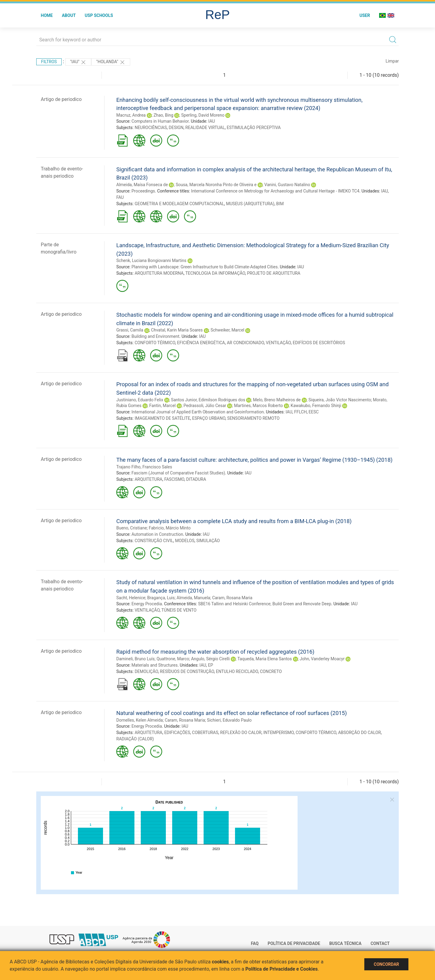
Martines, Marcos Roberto (258, 406)
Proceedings (143, 191)
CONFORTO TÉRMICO (155, 343)
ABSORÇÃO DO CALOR (359, 733)
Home (47, 15)
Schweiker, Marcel (227, 330)
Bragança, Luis (161, 598)
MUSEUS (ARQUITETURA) (250, 204)
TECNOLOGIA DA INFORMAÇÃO (215, 273)
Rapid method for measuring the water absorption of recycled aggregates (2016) (215, 652)
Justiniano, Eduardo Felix (140, 400)
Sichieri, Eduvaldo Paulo (229, 720)
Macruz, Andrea (131, 115)
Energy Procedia (147, 604)
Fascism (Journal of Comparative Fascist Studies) (178, 473)
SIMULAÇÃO (208, 541)
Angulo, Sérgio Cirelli (210, 659)
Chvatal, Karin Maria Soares (177, 330)
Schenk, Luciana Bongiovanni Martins (151, 260)
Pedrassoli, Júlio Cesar (205, 406)
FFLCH (301, 412)
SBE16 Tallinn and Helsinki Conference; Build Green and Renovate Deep (265, 604)
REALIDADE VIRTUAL (205, 128)
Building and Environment (155, 336)
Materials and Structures (155, 665)
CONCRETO (271, 671)
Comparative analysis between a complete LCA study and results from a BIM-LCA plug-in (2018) (234, 521)
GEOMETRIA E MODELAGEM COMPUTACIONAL (179, 204)
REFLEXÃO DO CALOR (241, 733)
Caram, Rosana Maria (232, 598)
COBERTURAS (205, 733)
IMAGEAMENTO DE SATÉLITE (163, 418)
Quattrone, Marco (173, 659)
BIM (280, 204)
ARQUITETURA (149, 479)
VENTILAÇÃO (278, 343)
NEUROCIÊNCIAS (151, 128)
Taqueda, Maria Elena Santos (265, 659)
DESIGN (176, 128)
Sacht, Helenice (131, 598)
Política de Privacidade (294, 943)
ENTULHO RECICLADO (237, 671)
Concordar (386, 964)
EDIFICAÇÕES (177, 733)
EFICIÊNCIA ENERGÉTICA (201, 343)
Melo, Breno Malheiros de (277, 400)
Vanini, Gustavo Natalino (287, 185)
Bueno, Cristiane (132, 528)
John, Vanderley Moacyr (322, 659)
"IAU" (78, 62)
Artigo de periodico (61, 99)
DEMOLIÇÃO (146, 671)
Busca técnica (345, 943)
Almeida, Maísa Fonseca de (142, 185)
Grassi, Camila (130, 330)
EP (210, 665)
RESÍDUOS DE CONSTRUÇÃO (187, 671)
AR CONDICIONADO (245, 343)
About (69, 15)
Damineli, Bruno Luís (135, 659)
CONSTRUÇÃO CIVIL (154, 541)
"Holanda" (111, 62)
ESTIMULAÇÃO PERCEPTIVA (254, 128)
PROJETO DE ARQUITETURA (274, 273)
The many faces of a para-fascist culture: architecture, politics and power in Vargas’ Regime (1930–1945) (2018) (254, 460)
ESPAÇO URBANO (209, 418)
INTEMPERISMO (279, 733)
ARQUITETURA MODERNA (159, 273)
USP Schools (99, 15)
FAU (120, 197)
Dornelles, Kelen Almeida (140, 720)
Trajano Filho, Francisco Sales (144, 467)
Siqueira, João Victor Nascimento (340, 400)
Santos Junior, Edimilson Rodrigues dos (208, 400)
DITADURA (196, 479)
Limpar (392, 61)
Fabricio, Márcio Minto (170, 528)
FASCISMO (174, 479)
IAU (212, 121)
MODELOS (185, 541)
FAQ (255, 943)
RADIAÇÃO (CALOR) (135, 739)
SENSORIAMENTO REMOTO (253, 418)
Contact (380, 943)
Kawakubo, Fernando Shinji (316, 406)
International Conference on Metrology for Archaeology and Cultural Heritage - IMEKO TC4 (275, 191)
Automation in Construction (157, 534)
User (365, 15)
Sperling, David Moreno (203, 115)
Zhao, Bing (163, 115)
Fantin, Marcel (162, 406)
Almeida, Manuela (193, 598)
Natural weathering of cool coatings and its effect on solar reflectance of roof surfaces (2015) (232, 713)
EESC (314, 412)
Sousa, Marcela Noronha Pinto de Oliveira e (216, 185)
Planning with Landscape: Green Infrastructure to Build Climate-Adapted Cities (205, 267)
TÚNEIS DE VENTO (179, 610)
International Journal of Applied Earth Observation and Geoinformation (198, 412)
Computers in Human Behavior (160, 121)
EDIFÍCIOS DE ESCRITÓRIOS (319, 343)
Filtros (49, 62)
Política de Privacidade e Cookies (282, 969)
